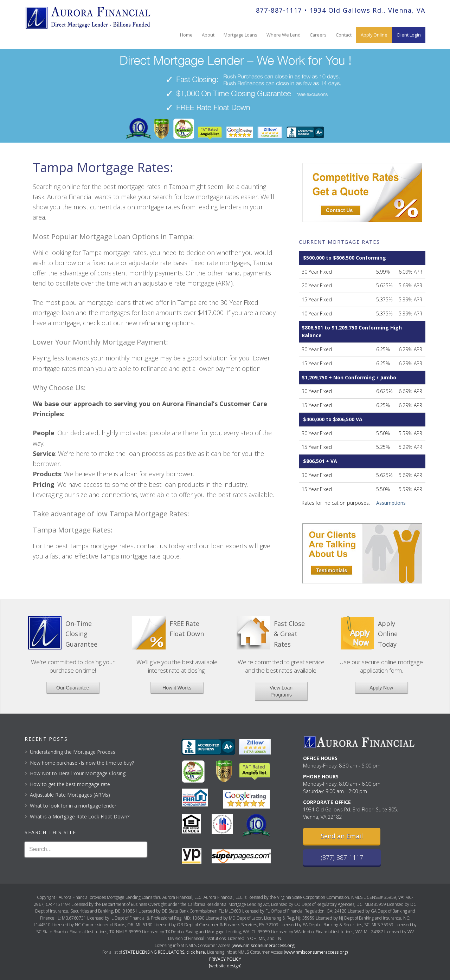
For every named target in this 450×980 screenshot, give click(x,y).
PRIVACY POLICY (225, 959)
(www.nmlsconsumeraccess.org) (263, 945)
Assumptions (391, 503)
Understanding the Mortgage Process (73, 752)
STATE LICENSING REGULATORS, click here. (165, 952)
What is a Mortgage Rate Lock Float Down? (80, 816)
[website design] (225, 966)
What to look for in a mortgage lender (73, 806)
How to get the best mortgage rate (70, 784)
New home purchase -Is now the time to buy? (82, 763)
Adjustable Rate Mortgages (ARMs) (70, 795)
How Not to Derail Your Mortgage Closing (78, 773)
